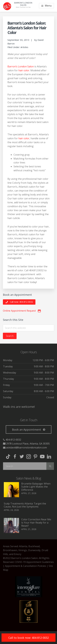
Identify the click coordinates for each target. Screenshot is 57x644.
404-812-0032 (13, 440)
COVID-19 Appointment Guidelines (34, 562)
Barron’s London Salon (21, 66)
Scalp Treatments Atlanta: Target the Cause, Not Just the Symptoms (25, 505)
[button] (19, 302)
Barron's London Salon (23, 4)
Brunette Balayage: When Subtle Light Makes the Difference (36, 487)
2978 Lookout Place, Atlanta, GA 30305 (28, 444)
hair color (24, 70)
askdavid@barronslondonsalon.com (26, 448)
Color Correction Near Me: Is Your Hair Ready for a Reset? (36, 523)
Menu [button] (48, 6)
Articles (24, 47)
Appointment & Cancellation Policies (26, 566)
